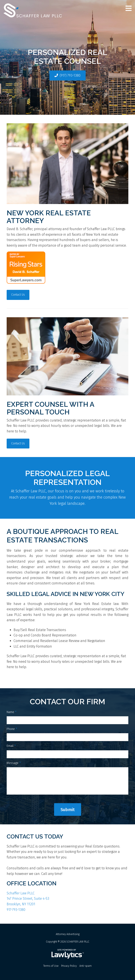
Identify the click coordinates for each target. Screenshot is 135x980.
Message (14, 763)
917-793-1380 (16, 910)
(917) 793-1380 (70, 75)
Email (11, 746)
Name (12, 712)
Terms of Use (51, 966)
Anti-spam (86, 966)
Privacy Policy (69, 966)
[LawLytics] (68, 954)
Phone (12, 729)
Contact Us (18, 295)
